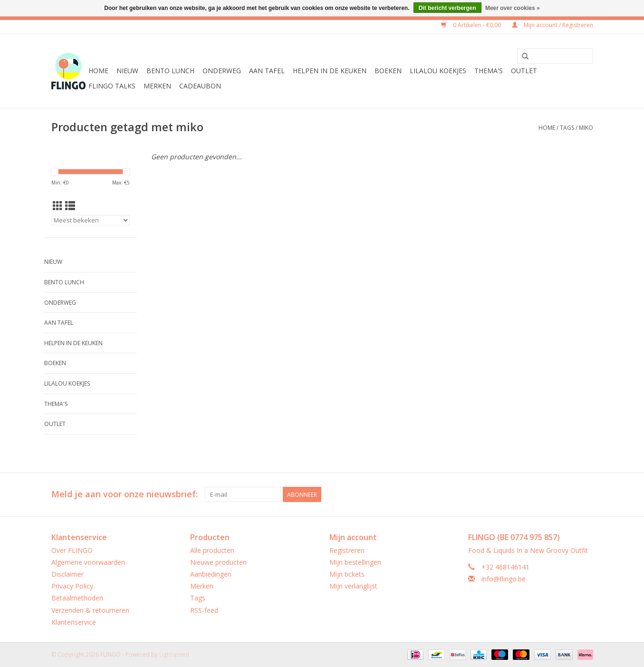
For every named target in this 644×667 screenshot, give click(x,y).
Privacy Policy (72, 586)
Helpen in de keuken (330, 71)
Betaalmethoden (77, 598)
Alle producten (212, 550)
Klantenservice (74, 622)
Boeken (388, 71)
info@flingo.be (504, 579)
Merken (157, 86)
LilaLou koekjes (438, 71)
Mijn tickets (347, 574)
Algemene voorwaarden (88, 562)
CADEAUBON (200, 86)
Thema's (489, 71)
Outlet (524, 71)
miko (586, 128)
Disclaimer (67, 574)
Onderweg (222, 71)
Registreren (347, 550)
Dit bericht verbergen (447, 8)
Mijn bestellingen (355, 562)
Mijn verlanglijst (353, 586)
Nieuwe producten (218, 562)
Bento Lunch (170, 71)
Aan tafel (267, 71)
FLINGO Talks (112, 86)
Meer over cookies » (513, 8)
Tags (567, 128)
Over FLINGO (72, 550)
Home (98, 71)
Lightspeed (174, 654)
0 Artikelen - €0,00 (472, 25)
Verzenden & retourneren (90, 610)
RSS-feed (204, 610)
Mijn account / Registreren (553, 25)
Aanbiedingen (211, 574)
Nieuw (127, 71)
